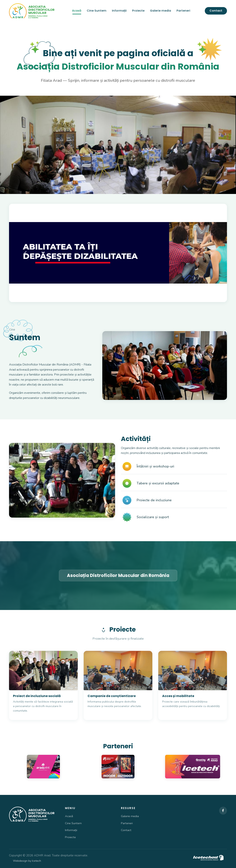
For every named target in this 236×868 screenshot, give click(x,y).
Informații (119, 11)
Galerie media (161, 11)
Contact (216, 11)
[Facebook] (223, 811)
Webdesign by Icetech (27, 861)
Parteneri (183, 11)
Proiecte (138, 11)
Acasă (77, 11)
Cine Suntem (97, 11)
